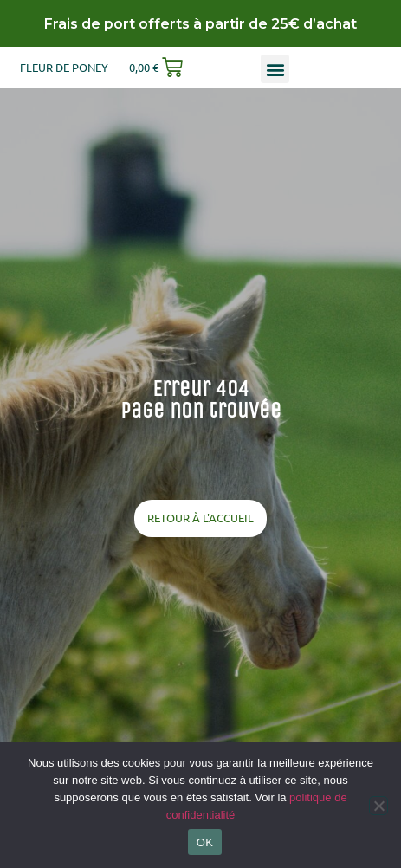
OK (205, 842)
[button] (275, 69)
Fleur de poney (64, 67)
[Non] (378, 806)
